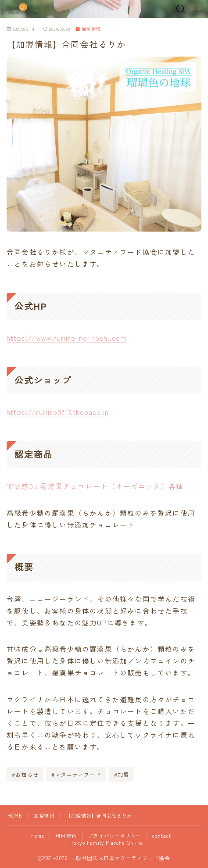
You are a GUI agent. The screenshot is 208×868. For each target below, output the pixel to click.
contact (162, 836)
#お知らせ (25, 774)
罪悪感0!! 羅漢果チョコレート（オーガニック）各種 (95, 486)
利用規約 (66, 836)
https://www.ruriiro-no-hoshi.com (66, 338)
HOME (15, 815)
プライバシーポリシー (115, 836)
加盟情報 (88, 29)
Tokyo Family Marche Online (107, 843)
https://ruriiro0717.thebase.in (58, 412)
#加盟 (122, 774)
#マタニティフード (76, 774)
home (38, 836)
